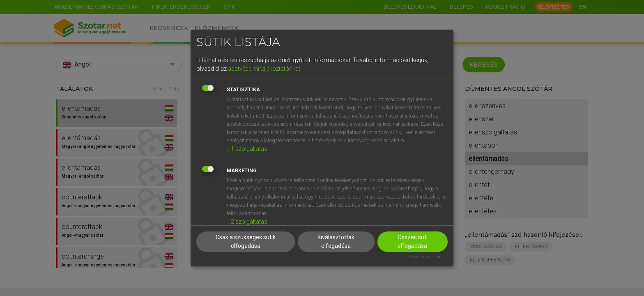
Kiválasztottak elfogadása (336, 242)
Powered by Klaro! (427, 257)
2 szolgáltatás (247, 222)
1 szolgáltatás (247, 149)
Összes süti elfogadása (413, 242)
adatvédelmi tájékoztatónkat (264, 69)
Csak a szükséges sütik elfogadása (246, 242)
